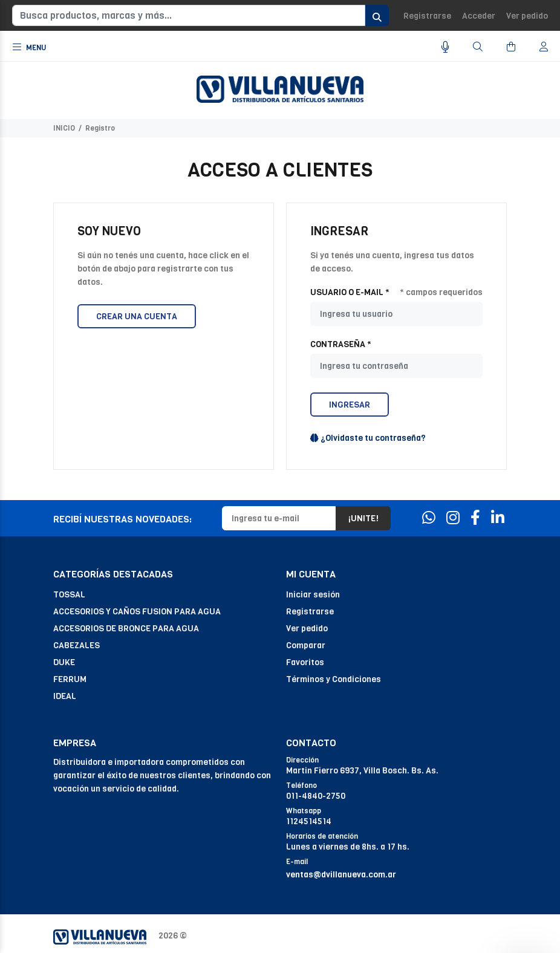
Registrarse (427, 16)
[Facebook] (475, 518)
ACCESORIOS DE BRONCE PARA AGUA (126, 629)
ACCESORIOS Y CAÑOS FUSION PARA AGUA (137, 612)
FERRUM (70, 679)
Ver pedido (527, 16)
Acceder (479, 16)
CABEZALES (77, 646)
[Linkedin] (498, 518)
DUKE (64, 662)
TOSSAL (69, 595)
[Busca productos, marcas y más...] (189, 15)
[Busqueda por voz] (445, 47)
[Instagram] (453, 518)
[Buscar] (478, 47)
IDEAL (65, 696)
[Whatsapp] (429, 518)
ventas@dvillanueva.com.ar (341, 875)
